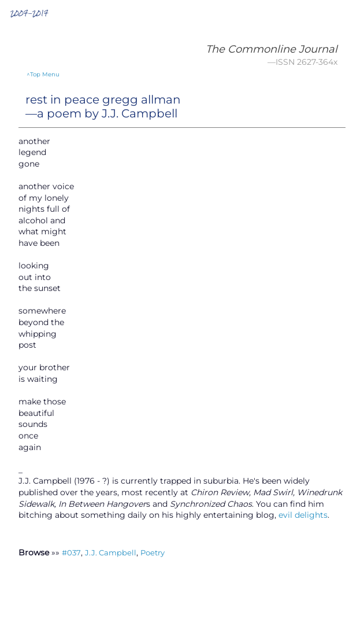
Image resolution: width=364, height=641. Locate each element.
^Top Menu (43, 74)
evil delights (303, 515)
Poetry (153, 552)
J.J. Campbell (111, 552)
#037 (71, 552)
